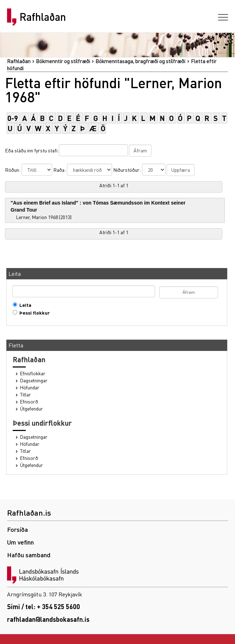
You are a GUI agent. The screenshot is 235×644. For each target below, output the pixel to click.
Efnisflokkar (33, 373)
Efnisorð (29, 402)
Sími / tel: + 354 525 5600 (44, 606)
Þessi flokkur (33, 313)
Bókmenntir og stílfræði (63, 61)
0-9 (13, 118)
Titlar (26, 394)
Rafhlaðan (43, 17)
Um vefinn (20, 542)
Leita (24, 305)
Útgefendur (32, 409)
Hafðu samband (29, 555)
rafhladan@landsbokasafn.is (48, 619)
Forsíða (17, 529)
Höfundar (30, 387)
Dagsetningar (34, 380)
